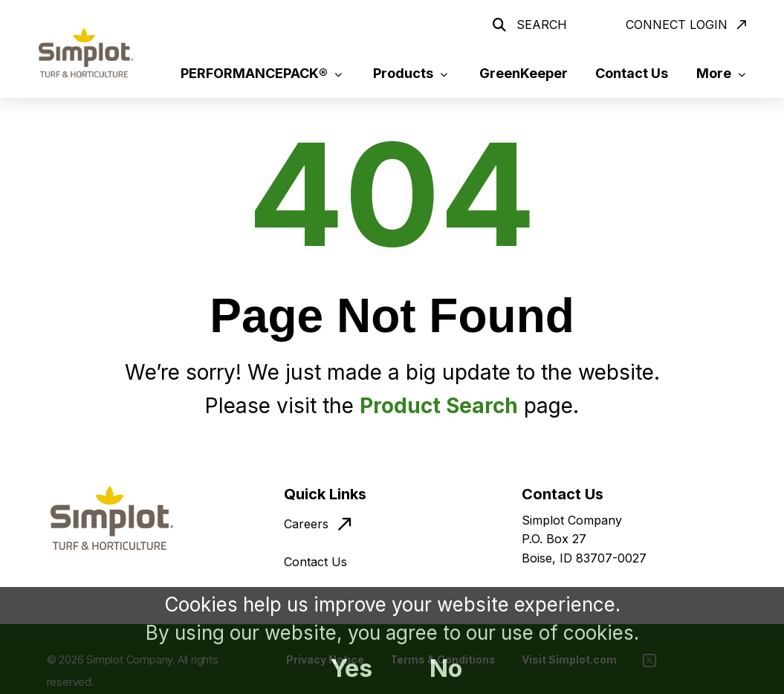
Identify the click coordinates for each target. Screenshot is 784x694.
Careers (306, 524)
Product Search (439, 406)
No (446, 668)
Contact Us (315, 562)
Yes (351, 668)
